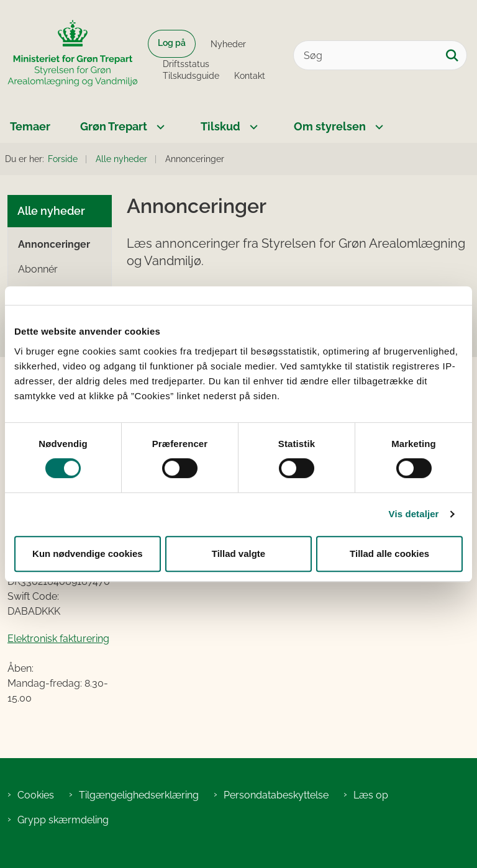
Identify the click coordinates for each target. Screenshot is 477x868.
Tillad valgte (238, 554)
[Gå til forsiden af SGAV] (69, 55)
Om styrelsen (330, 126)
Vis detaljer (414, 514)
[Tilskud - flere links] (252, 127)
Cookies (36, 795)
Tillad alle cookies (389, 554)
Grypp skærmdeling (63, 820)
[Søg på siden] (452, 55)
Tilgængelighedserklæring (139, 795)
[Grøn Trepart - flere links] (159, 127)
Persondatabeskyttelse (276, 795)
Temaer (30, 126)
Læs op (371, 795)
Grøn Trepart (114, 126)
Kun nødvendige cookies (88, 554)
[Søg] (380, 55)
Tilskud (220, 126)
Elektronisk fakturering (58, 639)
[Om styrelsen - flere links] (378, 127)
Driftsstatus (186, 64)
